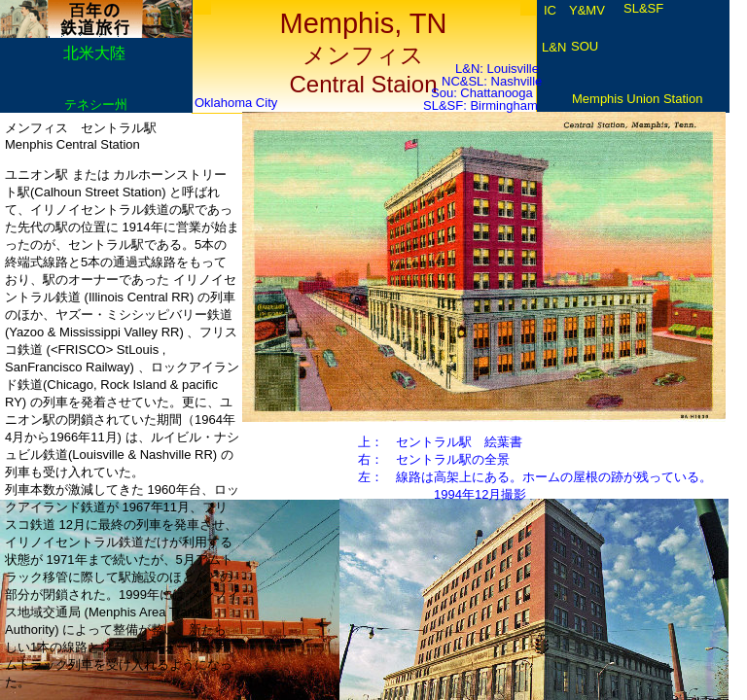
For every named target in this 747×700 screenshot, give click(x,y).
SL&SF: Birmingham (480, 105)
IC (550, 10)
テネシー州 (96, 105)
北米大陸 (94, 53)
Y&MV (587, 10)
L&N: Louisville (497, 69)
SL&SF (643, 8)
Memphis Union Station (637, 99)
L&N (554, 47)
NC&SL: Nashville (492, 81)
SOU (585, 46)
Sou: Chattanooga (482, 93)
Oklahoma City (236, 103)
